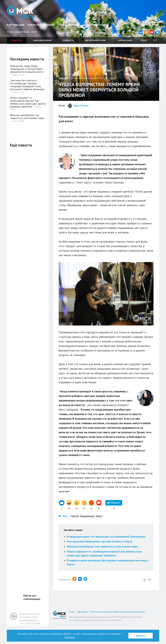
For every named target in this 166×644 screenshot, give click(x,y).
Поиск (154, 25)
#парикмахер (87, 534)
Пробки (86, 32)
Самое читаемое (69, 25)
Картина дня (15, 25)
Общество (17, 40)
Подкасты (68, 40)
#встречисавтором (95, 40)
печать (113, 78)
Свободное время (42, 40)
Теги (65, 534)
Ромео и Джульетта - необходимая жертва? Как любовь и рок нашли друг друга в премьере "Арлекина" (28, 102)
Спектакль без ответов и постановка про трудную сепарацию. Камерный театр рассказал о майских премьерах (27, 85)
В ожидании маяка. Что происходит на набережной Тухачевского (106, 555)
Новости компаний (41, 25)
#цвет (99, 534)
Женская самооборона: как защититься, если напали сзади (102, 565)
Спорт (144, 40)
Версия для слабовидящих (32, 615)
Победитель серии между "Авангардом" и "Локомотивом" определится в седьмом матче (27, 69)
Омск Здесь (20, 12)
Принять (141, 636)
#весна (75, 534)
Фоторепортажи (95, 25)
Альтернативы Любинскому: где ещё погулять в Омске (100, 560)
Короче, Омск (125, 40)
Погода (60, 32)
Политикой (70, 637)
